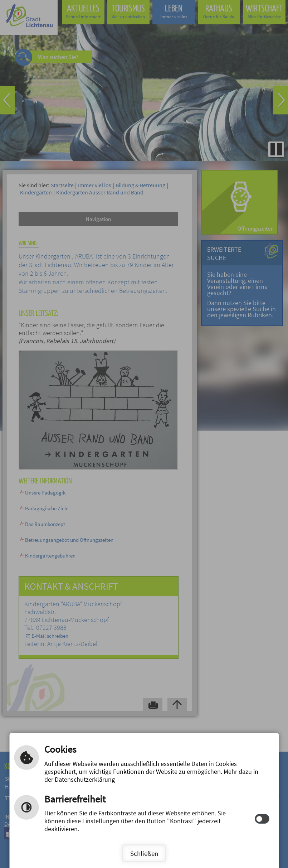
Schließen (144, 853)
